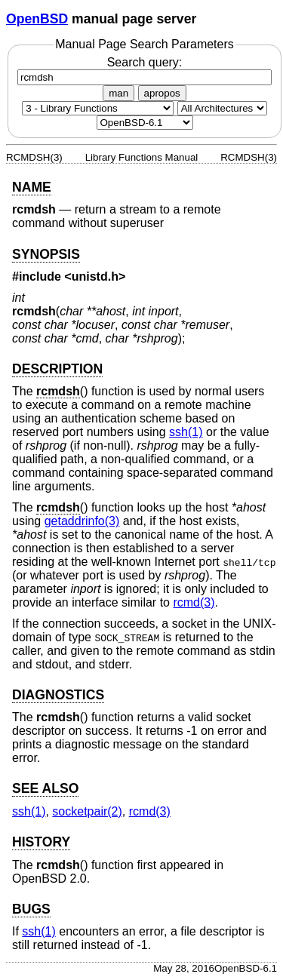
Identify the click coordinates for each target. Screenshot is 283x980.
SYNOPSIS (46, 254)
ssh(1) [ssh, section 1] (186, 432)
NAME (32, 187)
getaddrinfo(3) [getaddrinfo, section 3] (82, 521)
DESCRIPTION (57, 369)
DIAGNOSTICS (58, 695)
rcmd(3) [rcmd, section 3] (194, 602)
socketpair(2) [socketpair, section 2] (87, 811)
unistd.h (95, 276)
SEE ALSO (45, 788)
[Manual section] (98, 108)
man (118, 93)
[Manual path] (145, 123)
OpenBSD (37, 19)
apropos (162, 93)
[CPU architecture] (222, 108)
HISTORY (41, 842)
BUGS (31, 909)
